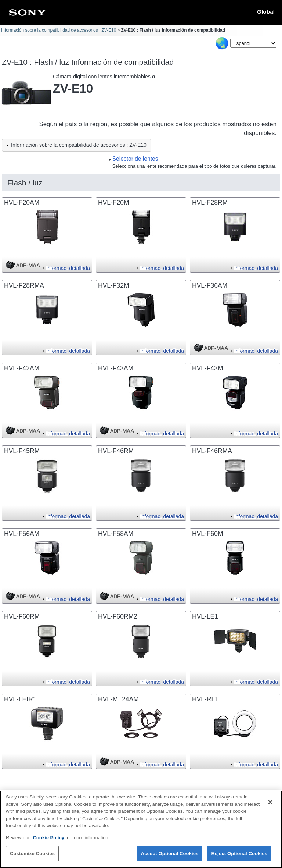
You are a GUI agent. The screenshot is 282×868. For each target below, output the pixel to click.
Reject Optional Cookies (239, 858)
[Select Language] (253, 43)
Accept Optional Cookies (170, 858)
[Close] (270, 807)
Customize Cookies (32, 858)
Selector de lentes (135, 159)
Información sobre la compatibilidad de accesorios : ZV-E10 (59, 30)
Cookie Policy (49, 842)
